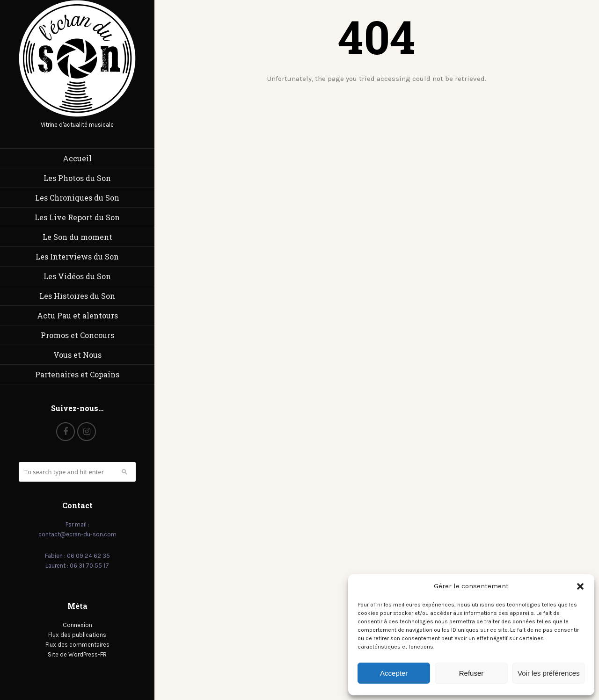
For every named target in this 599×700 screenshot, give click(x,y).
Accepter (394, 673)
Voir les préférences (549, 673)
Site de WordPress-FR (77, 654)
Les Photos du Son (77, 178)
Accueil (77, 158)
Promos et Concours (77, 335)
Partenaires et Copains (77, 374)
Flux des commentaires (77, 645)
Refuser (471, 673)
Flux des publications (77, 635)
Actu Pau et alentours (77, 315)
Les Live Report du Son (77, 217)
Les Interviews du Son (77, 256)
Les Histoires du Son (77, 296)
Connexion (77, 625)
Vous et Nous (77, 355)
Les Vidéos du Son (77, 276)
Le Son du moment (77, 237)
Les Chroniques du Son (77, 198)
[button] (580, 586)
